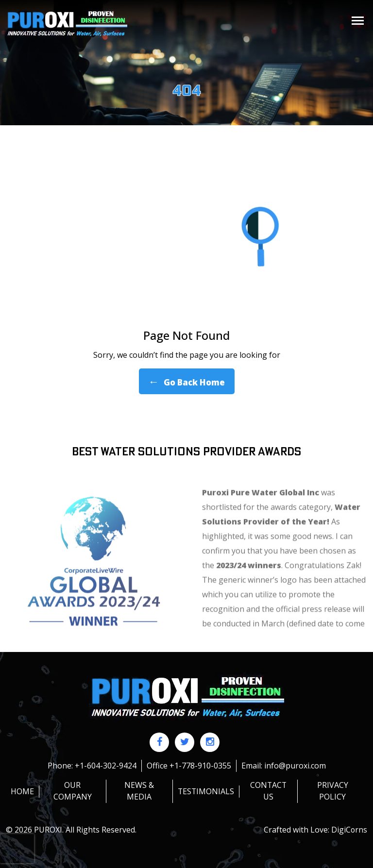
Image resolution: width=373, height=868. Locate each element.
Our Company (72, 791)
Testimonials (205, 791)
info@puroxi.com (295, 766)
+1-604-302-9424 (106, 766)
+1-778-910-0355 (200, 766)
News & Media (139, 791)
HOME (22, 791)
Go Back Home (187, 381)
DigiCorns (349, 829)
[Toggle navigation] (358, 21)
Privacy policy (333, 791)
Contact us (268, 791)
